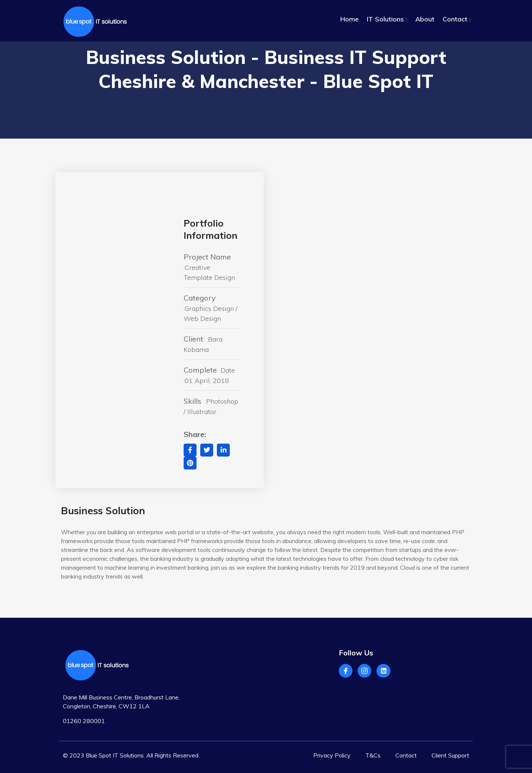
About (425, 19)
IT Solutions (385, 19)
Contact (455, 19)
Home (349, 19)
